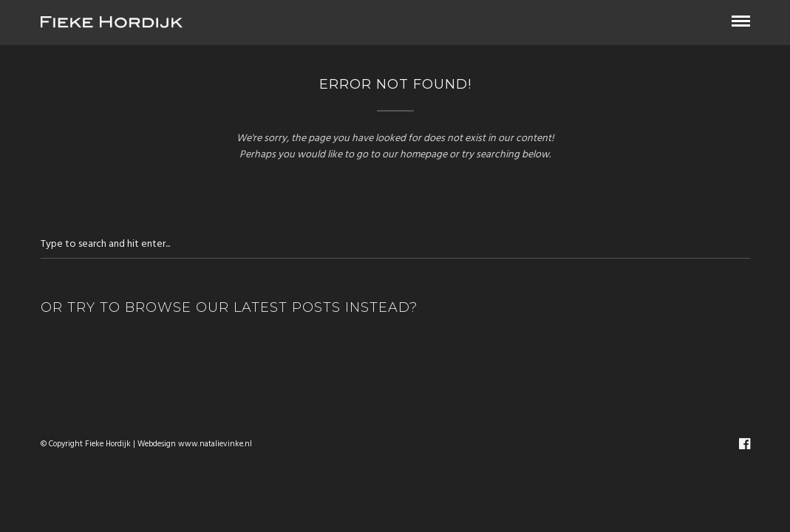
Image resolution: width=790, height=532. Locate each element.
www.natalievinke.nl (215, 445)
